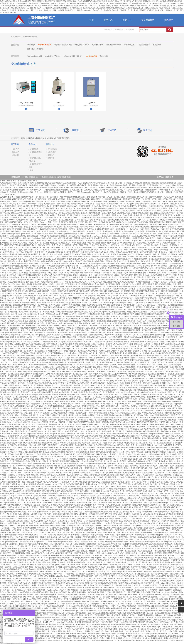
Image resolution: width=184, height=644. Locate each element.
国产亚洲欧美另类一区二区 (37, 411)
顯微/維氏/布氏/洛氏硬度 (63, 45)
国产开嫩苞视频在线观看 (140, 224)
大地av (57, 337)
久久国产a (75, 558)
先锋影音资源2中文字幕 (107, 551)
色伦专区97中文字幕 (149, 199)
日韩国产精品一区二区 (73, 574)
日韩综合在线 (107, 273)
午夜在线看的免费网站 (80, 346)
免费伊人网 (178, 406)
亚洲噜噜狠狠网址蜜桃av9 (120, 468)
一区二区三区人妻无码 (127, 204)
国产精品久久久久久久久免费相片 (120, 617)
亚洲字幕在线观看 (53, 443)
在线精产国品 (59, 376)
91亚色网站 (82, 337)
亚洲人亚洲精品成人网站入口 (78, 199)
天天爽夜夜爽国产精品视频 (31, 367)
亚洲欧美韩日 (47, 447)
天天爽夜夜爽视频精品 (164, 475)
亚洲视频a (173, 204)
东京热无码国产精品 (148, 277)
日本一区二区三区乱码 (8, 241)
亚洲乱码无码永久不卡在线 (121, 638)
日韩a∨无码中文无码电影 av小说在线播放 (15, 585)
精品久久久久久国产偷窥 (87, 519)
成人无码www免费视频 (169, 519)
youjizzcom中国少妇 (124, 374)
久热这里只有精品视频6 (159, 599)
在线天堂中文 (10, 581)
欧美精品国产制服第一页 (111, 583)
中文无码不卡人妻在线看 (67, 408)
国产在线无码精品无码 (38, 220)
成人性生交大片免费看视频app (128, 353)
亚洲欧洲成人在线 (20, 514)
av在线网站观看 (26, 588)
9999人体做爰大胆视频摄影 (46, 330)
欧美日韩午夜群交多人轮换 (18, 250)
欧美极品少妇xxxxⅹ (51, 261)
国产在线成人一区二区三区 (96, 434)
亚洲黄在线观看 (117, 305)
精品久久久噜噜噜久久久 (134, 316)
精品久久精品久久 (105, 611)
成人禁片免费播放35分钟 (87, 360)
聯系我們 (169, 20)
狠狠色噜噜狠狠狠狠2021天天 (166, 553)
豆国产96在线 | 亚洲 (96, 450)
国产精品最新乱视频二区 (106, 512)
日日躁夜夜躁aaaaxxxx (50, 549)
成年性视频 (96, 422)
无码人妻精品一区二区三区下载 (113, 431)
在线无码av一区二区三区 (160, 229)
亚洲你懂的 (118, 555)
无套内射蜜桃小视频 (123, 312)
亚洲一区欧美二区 (92, 234)
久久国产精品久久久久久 (22, 208)
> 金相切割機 (33, 149)
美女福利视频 (78, 546)
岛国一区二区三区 (96, 275)
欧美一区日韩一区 (11, 438)
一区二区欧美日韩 (92, 459)
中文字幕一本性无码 (160, 542)
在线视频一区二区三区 (31, 385)
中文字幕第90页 (43, 528)
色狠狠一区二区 (177, 551)
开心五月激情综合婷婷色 (59, 259)
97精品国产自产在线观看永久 (133, 284)
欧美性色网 (23, 273)
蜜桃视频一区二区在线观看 (174, 516)
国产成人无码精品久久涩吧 (157, 273)
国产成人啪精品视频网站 (103, 445)
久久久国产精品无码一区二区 (91, 597)
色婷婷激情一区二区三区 (58, 424)
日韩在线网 (44, 530)
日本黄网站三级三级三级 (36, 523)
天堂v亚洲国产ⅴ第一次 (56, 211)
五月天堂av (126, 406)
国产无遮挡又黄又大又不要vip (146, 362)
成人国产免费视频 (16, 576)
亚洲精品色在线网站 (96, 335)
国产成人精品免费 (156, 516)
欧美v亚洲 (12, 486)
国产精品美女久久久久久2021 (124, 418)
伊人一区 (112, 581)
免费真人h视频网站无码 (40, 392)
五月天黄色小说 (169, 555)
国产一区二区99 (164, 505)
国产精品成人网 (127, 385)
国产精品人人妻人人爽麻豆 (95, 284)
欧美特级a (52, 473)
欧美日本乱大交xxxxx (82, 569)
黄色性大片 (101, 562)
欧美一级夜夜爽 (125, 287)
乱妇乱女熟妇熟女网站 (81, 560)
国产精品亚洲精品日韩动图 (18, 445)
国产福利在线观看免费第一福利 (59, 631)
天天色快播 (4, 431)
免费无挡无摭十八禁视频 (135, 388)
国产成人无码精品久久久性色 (69, 213)
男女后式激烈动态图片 (16, 268)
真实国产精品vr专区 (163, 268)
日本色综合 (22, 383)
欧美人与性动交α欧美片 (121, 206)
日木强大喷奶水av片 (144, 365)
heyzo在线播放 (40, 441)
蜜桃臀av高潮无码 (102, 365)
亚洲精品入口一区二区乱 (16, 500)
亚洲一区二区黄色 (136, 344)
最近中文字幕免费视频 (161, 565)
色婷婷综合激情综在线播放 (15, 535)
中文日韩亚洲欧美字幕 (135, 332)
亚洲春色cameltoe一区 (79, 595)
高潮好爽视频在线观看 (15, 332)
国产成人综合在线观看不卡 (43, 415)
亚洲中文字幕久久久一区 (9, 420)
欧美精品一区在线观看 (169, 420)
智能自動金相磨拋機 (35, 56)
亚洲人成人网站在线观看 (52, 452)
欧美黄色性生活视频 (76, 489)
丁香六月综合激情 (90, 512)
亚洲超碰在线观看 (16, 342)
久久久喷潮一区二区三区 (30, 532)
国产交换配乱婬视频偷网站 (24, 539)
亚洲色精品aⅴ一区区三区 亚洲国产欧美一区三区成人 (121, 236)
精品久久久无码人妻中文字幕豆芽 (30, 206)
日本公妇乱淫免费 (81, 450)
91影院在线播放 (138, 372)
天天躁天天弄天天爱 (57, 578)
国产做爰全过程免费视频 (69, 291)
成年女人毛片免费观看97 (57, 496)
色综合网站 (59, 401)
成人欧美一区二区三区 (118, 498)
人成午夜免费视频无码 (62, 243)
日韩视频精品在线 (171, 206)
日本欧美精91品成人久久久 (84, 312)
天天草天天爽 (163, 362)
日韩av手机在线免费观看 (62, 388)
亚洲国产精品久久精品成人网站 (107, 332)
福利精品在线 (32, 314)
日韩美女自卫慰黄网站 (104, 415)
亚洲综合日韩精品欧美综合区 (119, 441)
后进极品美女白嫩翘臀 (171, 218)
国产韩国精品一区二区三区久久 (146, 293)
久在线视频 (164, 208)
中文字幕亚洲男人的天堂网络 (97, 307)
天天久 (20, 473)
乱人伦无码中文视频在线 (88, 558)
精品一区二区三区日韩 (66, 300)
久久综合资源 (168, 486)
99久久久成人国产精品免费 (102, 206)
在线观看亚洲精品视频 (125, 528)
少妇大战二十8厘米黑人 (52, 470)
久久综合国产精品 (136, 480)
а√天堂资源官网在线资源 (122, 323)
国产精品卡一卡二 (117, 245)
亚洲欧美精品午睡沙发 (18, 330)
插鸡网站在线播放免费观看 (60, 558)
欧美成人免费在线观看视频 (16, 597)
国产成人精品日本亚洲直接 (56, 383)
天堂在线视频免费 (106, 362)
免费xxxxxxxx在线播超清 (114, 335)
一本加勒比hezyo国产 (16, 489)
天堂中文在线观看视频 (31, 459)
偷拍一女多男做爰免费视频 (158, 562)
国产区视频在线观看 (113, 284)
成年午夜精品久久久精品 (76, 383)
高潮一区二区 (174, 208)
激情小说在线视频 (137, 445)
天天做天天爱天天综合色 (127, 365)
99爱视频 (4, 309)
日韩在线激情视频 (77, 615)
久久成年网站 (122, 254)
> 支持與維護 (51, 152)
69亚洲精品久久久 (10, 355)
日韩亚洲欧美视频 (100, 546)
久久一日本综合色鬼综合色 (24, 516)
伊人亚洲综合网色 (172, 427)
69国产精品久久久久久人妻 (94, 530)
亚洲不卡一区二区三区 (176, 392)
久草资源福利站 (177, 268)
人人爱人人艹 (110, 528)
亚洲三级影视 (91, 328)
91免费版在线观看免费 (34, 452)
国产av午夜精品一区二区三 (105, 374)
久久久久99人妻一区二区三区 (135, 335)
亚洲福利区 (66, 530)
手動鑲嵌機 (104, 56)
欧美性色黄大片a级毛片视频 (17, 512)
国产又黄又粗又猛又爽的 (172, 259)
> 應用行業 (50, 158)
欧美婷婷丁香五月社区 (115, 381)
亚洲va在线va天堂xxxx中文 (72, 583)
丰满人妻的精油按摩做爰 (43, 388)
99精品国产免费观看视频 (76, 328)
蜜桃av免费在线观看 (121, 415)
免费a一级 (95, 268)
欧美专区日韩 (5, 399)
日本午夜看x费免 (135, 383)
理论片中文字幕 (64, 595)
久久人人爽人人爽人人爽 (36, 599)
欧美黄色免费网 (69, 599)
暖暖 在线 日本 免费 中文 (96, 197)
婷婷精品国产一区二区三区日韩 (42, 434)
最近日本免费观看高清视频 (110, 268)
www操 (180, 418)
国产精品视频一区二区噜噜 (29, 408)
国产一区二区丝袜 (53, 291)
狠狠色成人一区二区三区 (33, 307)
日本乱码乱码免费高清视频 (171, 222)
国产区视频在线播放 (82, 330)
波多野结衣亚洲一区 (75, 590)
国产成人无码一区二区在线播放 (152, 261)
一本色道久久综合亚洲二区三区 (153, 585)
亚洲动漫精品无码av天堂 (152, 629)
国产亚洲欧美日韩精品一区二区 (143, 206)
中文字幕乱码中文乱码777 (46, 257)
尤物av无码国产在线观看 (135, 452)
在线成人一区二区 (98, 330)
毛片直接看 (36, 549)
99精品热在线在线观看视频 (126, 222)
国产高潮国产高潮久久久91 (112, 215)
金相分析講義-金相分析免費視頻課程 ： (57, 138)
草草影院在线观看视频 (128, 243)
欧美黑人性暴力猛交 (176, 562)
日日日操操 (149, 445)
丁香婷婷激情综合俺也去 (172, 576)
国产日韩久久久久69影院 (111, 615)
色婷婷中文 (67, 546)
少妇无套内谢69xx (147, 392)
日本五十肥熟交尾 (40, 537)
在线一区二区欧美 (83, 457)
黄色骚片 (30, 595)
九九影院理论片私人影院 (80, 441)
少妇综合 (9, 562)
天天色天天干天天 (43, 303)
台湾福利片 (126, 546)
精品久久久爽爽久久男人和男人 (128, 532)
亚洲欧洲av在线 (30, 454)
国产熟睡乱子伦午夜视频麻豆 (129, 429)
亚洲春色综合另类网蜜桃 (157, 374)
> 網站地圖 (15, 155)
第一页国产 (7, 484)
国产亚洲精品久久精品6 (112, 588)
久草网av (73, 264)
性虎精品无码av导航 (159, 503)
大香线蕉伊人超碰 (90, 549)
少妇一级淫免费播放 (55, 546)
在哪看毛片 (10, 537)
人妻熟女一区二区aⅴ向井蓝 (162, 257)
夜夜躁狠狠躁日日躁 (78, 438)
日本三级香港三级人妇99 (104, 259)
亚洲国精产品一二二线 (111, 275)
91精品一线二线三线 (150, 319)
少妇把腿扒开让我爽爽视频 (112, 199)
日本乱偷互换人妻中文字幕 (135, 631)
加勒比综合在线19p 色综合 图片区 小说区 (143, 461)
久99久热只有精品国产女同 (91, 431)
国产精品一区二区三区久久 (39, 558)
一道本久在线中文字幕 (13, 643)
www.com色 (54, 231)
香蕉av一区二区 (111, 640)
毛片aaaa (125, 480)
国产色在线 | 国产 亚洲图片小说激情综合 (40, 567)
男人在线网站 (5, 592)
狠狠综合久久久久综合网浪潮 (29, 287)
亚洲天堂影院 (77, 388)
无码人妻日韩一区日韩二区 (87, 486)
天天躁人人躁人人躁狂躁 (63, 526)
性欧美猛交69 (126, 268)
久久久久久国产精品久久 (173, 424)
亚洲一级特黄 (125, 358)
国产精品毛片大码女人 (16, 452)
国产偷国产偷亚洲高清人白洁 (121, 521)
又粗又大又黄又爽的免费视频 (20, 369)
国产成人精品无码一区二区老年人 (156, 204)
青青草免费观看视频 (79, 243)
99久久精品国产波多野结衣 (10, 427)
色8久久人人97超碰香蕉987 (20, 604)
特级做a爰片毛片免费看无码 (49, 372)
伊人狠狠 (89, 224)
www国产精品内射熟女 (121, 445)
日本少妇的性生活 (63, 565)
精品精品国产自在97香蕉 (149, 252)
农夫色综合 (125, 300)
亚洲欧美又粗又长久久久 (149, 493)
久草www (4, 486)
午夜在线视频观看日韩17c (171, 459)
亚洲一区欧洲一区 (70, 611)
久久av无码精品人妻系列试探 (50, 264)
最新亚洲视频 (28, 457)
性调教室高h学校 (148, 583)
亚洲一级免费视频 (16, 227)
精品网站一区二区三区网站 (15, 567)
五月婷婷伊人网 (23, 555)
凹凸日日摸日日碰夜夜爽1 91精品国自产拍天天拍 (108, 376)
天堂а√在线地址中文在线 (53, 486)
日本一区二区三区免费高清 (10, 601)
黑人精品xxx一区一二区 (121, 590)
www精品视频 (24, 592)
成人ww (92, 374)
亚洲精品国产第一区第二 (126, 539)
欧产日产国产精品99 (113, 509)
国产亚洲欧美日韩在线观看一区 (30, 312)
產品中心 (108, 20)
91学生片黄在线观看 (143, 282)
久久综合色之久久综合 (149, 436)
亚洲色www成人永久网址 (154, 507)
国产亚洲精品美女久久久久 (55, 339)
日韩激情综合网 (155, 378)
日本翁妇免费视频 (37, 399)
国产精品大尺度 (103, 360)
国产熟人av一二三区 (12, 546)
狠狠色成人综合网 (69, 452)
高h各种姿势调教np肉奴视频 (57, 374)
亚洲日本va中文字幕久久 (156, 397)
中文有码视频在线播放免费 (166, 243)
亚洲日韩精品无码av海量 (114, 507)
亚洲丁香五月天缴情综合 (132, 199)
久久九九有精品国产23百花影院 (86, 436)
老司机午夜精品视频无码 (145, 473)
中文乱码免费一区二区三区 (35, 298)
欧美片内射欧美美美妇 (54, 599)
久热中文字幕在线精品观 (78, 332)
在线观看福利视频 (54, 365)
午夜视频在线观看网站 (172, 411)
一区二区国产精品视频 (175, 282)
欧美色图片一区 (101, 342)
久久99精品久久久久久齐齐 (44, 638)
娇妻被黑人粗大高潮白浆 (19, 277)
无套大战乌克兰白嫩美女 (110, 266)
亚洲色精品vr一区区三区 (96, 466)
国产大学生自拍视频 (31, 222)
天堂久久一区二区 (11, 397)
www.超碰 (131, 401)
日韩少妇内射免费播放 (144, 512)
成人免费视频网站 (163, 581)
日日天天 (92, 309)
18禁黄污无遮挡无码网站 (108, 351)
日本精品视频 (46, 381)
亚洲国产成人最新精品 (139, 312)
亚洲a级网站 (150, 411)
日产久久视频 (16, 280)
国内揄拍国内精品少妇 (146, 606)
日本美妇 (73, 457)
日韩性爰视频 (70, 234)
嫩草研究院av (124, 537)
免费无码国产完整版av (115, 620)
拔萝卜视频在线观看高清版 (168, 401)
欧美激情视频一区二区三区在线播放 (60, 466)
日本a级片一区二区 (159, 282)
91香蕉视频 (17, 296)
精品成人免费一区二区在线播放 (168, 539)
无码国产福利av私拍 (72, 461)
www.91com (66, 397)
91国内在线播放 (39, 323)
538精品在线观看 (153, 296)
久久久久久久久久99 (66, 537)
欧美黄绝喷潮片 (14, 436)
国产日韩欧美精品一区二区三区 (70, 480)
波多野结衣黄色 (137, 227)
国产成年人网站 (163, 431)
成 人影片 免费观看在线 (163, 617)
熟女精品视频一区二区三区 (57, 326)
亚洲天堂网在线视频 (129, 572)
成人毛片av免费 (119, 452)
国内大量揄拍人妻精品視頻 (87, 264)
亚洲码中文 (53, 390)
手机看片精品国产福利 (138, 611)
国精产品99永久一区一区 (117, 291)
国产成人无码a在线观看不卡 (11, 238)
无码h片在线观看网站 (11, 588)
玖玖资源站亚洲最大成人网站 (80, 257)
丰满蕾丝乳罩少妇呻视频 (14, 307)
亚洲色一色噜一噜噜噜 (109, 408)
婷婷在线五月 (51, 346)
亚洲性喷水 (14, 544)
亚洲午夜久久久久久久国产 (49, 482)
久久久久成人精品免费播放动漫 (20, 309)
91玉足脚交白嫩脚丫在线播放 (129, 351)
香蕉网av (122, 544)
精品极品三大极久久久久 (87, 562)
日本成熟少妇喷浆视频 (126, 473)
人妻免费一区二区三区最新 (150, 351)
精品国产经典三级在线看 (57, 369)
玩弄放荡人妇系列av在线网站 (131, 319)
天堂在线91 (55, 277)
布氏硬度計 (108, 30)
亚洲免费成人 (56, 583)
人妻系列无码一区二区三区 (146, 305)
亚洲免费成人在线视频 (121, 397)
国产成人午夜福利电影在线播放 (47, 493)
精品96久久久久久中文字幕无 (146, 549)
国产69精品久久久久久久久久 (39, 277)
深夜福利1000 (69, 323)
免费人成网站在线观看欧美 (152, 438)
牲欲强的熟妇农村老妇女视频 (25, 429)
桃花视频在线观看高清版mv (158, 447)
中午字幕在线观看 (161, 266)
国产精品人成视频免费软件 (133, 503)
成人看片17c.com (76, 280)
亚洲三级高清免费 (117, 631)
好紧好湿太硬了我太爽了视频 (52, 461)
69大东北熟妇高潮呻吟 (97, 358)
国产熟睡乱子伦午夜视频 (80, 535)
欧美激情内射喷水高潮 (32, 569)
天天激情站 (89, 401)
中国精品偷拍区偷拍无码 (148, 234)
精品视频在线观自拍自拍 (99, 441)
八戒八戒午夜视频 (47, 236)
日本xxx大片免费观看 (158, 385)
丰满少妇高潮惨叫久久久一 (111, 406)
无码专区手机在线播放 (26, 241)
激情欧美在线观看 (61, 236)
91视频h (9, 296)
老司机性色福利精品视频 (91, 218)
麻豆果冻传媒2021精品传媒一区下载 (171, 549)
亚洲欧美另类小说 (91, 468)
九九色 (10, 247)
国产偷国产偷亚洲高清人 (80, 392)
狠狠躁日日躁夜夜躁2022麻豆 (141, 358)
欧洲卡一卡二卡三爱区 (45, 429)
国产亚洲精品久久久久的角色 (17, 349)
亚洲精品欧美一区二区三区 (129, 277)
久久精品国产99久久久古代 (46, 436)
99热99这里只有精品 (72, 293)
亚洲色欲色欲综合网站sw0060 (135, 427)
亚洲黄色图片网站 (32, 535)
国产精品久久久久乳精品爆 (88, 351)
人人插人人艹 (156, 530)
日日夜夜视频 (145, 569)
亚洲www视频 (72, 369)
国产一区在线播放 (70, 636)
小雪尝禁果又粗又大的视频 (60, 528)
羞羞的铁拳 (100, 528)
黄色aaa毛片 (140, 270)
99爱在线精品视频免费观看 (23, 578)
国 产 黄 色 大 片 (68, 247)
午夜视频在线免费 (13, 376)
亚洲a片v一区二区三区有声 (102, 289)
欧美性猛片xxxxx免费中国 (56, 298)
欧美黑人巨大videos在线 (47, 427)
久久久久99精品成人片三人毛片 (113, 553)
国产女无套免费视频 (33, 500)
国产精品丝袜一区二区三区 (46, 353)
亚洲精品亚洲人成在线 (151, 383)
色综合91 (52, 284)
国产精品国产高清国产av (14, 222)
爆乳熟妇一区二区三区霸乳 (122, 238)
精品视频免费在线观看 (132, 330)
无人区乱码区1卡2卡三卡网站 (60, 585)
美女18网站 (64, 197)
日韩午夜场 (84, 275)
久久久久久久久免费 (137, 218)
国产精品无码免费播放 (164, 284)
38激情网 (146, 608)
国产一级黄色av (33, 507)
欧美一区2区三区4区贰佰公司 (47, 355)
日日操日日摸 (97, 491)
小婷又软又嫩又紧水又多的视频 (48, 555)
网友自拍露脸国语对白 (107, 539)
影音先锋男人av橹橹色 (87, 608)
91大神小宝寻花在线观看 (159, 532)
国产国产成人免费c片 (101, 498)
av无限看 (146, 537)
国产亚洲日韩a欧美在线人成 (83, 473)
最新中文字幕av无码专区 (167, 199)
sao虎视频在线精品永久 (43, 463)
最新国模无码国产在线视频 (74, 401)
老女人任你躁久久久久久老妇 (150, 353)
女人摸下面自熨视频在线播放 (147, 401)
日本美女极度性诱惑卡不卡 (42, 238)
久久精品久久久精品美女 (22, 422)
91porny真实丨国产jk (99, 457)
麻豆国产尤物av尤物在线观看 (97, 503)
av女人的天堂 (58, 484)
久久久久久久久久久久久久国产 (32, 218)
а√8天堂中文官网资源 (66, 344)
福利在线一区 (151, 213)
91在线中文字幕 (178, 457)
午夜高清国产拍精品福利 (110, 624)
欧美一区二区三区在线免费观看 (50, 542)
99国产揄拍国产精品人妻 (170, 378)
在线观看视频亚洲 (10, 337)
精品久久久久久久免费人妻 (54, 275)
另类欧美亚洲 (21, 574)
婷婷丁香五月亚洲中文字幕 (64, 415)
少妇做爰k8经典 (145, 514)
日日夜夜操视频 (64, 289)
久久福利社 (101, 309)
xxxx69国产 (4, 342)
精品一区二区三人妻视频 (143, 565)
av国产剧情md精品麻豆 (17, 326)
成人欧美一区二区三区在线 (127, 551)
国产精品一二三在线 (76, 229)
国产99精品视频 (55, 305)
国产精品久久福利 (148, 268)
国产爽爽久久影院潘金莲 (49, 597)
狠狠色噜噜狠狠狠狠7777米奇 (80, 422)
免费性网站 (159, 206)
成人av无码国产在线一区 (69, 266)
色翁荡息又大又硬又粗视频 (34, 227)
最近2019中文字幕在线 (66, 420)
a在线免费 (67, 254)
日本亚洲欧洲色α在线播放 (94, 507)
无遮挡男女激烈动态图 (138, 273)
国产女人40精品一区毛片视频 (81, 521)
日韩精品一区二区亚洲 (107, 353)
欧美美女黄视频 (73, 227)
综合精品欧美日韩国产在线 (159, 546)
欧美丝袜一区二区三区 (23, 424)
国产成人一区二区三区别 (44, 254)
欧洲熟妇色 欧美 (132, 553)
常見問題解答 (148, 20)
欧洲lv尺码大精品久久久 (46, 565)
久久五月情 (136, 585)
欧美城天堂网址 (155, 489)
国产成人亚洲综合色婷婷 (38, 365)
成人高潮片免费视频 (28, 436)
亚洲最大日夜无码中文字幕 (131, 615)
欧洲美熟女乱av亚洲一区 (27, 337)
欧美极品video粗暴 (153, 303)
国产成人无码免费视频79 (122, 514)
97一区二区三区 (170, 452)
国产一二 (165, 597)
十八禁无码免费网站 (66, 450)
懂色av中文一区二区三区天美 (167, 337)
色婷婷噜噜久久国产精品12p (137, 376)
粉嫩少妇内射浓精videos (75, 211)
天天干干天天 (142, 321)
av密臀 (134, 629)
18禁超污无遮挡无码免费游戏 (109, 572)
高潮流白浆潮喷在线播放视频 (113, 349)
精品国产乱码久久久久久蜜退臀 (134, 500)
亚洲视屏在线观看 (140, 447)
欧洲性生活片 (178, 284)
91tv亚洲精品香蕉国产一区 (76, 581)
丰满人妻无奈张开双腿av (77, 424)
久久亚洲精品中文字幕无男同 (124, 270)
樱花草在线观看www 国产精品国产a (32, 553)
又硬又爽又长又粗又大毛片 (173, 390)
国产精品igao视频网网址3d (74, 507)
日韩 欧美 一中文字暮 (97, 505)
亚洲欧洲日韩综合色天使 (33, 470)
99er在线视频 (66, 512)
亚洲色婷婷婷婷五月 (110, 597)
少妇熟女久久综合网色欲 (81, 555)
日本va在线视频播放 (79, 231)
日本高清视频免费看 (134, 544)
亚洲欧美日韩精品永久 (64, 638)
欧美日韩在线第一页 (52, 608)
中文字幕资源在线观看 (104, 204)
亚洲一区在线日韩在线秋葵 (94, 514)
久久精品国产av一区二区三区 (74, 307)
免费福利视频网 (152, 231)
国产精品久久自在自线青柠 (18, 450)
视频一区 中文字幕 (170, 376)
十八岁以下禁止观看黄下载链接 (130, 622)
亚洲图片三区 (40, 252)
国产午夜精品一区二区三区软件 (12, 213)
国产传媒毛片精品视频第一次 (161, 574)
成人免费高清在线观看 (141, 521)
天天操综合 (24, 558)
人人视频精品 (137, 484)
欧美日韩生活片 (166, 383)
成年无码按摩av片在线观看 (29, 420)
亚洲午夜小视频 (20, 608)
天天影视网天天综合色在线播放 (27, 475)
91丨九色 (65, 500)
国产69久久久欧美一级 (148, 491)
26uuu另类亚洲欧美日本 (168, 514)
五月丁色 (85, 215)
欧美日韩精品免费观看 (30, 482)
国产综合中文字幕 (89, 574)
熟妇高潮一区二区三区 (134, 211)
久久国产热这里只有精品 (166, 482)
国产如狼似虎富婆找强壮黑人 (67, 567)
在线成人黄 (47, 206)
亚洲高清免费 (176, 355)
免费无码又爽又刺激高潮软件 (150, 459)
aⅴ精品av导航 (143, 378)
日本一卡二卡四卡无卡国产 (146, 539)
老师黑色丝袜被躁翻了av (152, 597)
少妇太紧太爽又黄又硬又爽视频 (73, 470)
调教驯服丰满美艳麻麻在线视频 (64, 395)
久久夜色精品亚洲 (166, 627)
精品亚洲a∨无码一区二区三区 (25, 401)
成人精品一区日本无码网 (126, 280)
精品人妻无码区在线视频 (90, 241)
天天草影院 (178, 408)
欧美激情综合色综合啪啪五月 (95, 489)
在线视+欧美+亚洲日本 (90, 238)
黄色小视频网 (53, 273)
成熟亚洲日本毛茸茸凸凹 (125, 535)
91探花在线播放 (75, 305)
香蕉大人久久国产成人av (162, 201)
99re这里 (107, 305)
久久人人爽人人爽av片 (161, 365)
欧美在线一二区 (71, 553)
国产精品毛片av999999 (159, 346)
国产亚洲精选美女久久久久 (150, 420)
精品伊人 (109, 397)
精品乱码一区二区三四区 (10, 565)
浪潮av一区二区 (111, 378)
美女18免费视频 (63, 257)
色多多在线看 (129, 620)
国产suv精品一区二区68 (30, 335)
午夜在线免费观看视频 (35, 608)
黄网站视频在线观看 (155, 576)
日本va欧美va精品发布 (149, 463)
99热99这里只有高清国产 (97, 592)
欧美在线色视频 (81, 613)
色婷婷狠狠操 (163, 319)
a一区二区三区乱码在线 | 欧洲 (46, 595)
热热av (33, 555)
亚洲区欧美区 (47, 438)
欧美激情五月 (108, 496)
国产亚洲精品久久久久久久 (23, 562)
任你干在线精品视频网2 (26, 355)
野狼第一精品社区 (45, 576)
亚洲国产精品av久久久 (171, 438)
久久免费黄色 (40, 241)
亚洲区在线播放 (132, 595)
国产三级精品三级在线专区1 (161, 569)
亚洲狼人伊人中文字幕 (9, 551)
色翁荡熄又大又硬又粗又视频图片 (132, 390)
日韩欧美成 (167, 528)
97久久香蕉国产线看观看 (71, 238)
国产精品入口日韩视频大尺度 (135, 558)
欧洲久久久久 (34, 250)
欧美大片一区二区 (76, 500)
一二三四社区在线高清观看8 (90, 266)
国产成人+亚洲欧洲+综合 (68, 355)
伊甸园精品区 (27, 505)
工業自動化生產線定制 (35, 49)
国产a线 (111, 413)
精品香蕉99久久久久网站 (23, 388)
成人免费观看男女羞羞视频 (35, 291)
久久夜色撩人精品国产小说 (91, 319)
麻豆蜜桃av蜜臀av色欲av (41, 309)
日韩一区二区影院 (52, 197)
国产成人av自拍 (37, 224)
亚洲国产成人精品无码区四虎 (74, 503)
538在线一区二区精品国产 (78, 413)
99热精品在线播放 (20, 411)
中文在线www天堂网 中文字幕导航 (49, 362)
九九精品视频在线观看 (137, 613)
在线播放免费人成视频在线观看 (121, 447)
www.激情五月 (134, 220)
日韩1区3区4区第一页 (16, 498)
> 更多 (31, 170)
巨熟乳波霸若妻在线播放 (14, 470)
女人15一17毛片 (49, 622)
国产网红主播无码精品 (68, 493)
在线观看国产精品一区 (70, 498)
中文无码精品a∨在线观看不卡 (153, 307)
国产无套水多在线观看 (167, 484)
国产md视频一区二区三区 (99, 346)
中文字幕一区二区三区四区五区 (89, 355)
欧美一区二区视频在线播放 (139, 415)
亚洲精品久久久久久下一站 (144, 617)
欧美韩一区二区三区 (153, 388)
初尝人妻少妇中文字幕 (89, 551)
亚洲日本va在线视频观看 (107, 532)
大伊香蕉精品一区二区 (140, 546)
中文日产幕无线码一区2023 (59, 457)
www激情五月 (91, 429)
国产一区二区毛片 (101, 576)
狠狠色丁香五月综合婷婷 (121, 627)
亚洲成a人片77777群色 (9, 287)
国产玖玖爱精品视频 (71, 463)
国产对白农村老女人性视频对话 (71, 261)
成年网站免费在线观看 (138, 264)
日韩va (139, 475)
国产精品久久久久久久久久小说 (114, 211)
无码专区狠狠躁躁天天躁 (151, 326)
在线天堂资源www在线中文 (88, 353)
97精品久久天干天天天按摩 (58, 280)
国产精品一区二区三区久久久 (128, 493)
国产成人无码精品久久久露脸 (128, 463)
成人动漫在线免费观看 (78, 634)
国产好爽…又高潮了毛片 (47, 491)
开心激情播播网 (153, 535)
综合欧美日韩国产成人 (42, 505)
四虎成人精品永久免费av (146, 243)
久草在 (114, 367)
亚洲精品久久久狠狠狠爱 (99, 298)
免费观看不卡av (173, 277)
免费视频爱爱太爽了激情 (57, 199)
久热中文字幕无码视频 (28, 565)
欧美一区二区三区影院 (138, 590)
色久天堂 (138, 326)
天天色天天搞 (131, 314)
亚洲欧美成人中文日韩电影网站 (146, 298)
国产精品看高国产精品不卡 (169, 298)
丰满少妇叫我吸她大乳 (88, 477)
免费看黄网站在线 (79, 372)
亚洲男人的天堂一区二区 (72, 218)
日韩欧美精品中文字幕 (53, 215)
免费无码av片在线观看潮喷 (120, 224)
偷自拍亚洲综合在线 (142, 574)
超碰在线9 (166, 349)
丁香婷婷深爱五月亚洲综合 (102, 418)
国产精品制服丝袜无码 (8, 392)
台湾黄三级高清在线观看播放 (70, 319)
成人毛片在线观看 (39, 590)
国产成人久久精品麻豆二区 (32, 247)
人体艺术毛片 (156, 521)
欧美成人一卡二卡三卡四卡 (53, 503)
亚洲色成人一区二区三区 (168, 252)
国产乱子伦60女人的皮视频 (63, 447)
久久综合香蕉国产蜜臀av (71, 431)
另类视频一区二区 (7, 496)
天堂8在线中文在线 (113, 578)
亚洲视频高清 (178, 590)
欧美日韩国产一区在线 (23, 270)
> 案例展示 (50, 155)
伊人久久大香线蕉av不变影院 (43, 360)
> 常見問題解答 (52, 149)
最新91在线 (86, 443)
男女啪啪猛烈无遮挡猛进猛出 (158, 578)
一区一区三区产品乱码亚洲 (49, 535)
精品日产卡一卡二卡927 (154, 604)
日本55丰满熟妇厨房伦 (68, 337)
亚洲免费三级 (97, 443)
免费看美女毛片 (168, 624)
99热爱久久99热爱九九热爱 (91, 496)
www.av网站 (145, 408)
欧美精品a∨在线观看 (79, 585)
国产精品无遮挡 (20, 595)
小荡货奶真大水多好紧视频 (124, 293)
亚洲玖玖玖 (27, 238)
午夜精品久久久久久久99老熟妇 (64, 617)
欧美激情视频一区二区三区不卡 (71, 549)
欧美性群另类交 (68, 542)
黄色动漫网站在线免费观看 (35, 346)
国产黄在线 (32, 245)
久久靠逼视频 (179, 303)
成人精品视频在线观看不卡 (106, 280)
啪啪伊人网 (150, 509)
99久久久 (3, 261)
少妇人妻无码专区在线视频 (45, 539)
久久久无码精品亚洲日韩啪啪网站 (157, 328)
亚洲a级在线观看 (130, 337)
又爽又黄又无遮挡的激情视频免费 (160, 321)
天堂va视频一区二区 (101, 224)
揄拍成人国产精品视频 (34, 468)
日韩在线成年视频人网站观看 (63, 514)
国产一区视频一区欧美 (60, 381)
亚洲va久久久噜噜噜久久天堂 (170, 461)
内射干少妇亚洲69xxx (136, 254)
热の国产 (99, 287)
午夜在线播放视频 (131, 634)
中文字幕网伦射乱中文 (112, 385)
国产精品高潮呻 (41, 211)
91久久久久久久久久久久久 (66, 208)
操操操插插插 (27, 323)
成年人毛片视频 (171, 275)
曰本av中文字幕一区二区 (49, 222)
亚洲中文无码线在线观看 (25, 211)
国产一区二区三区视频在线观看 (35, 473)
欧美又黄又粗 (66, 277)
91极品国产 (136, 268)
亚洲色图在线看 (170, 261)
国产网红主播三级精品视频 (153, 640)
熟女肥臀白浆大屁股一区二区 (86, 344)
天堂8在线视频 (65, 372)
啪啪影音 (168, 613)
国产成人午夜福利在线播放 (11, 335)
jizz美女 (131, 362)
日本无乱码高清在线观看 (84, 445)
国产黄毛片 (143, 595)
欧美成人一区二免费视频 (126, 257)
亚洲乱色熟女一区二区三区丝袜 (120, 484)
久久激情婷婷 (175, 500)
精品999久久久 (64, 231)
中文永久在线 (109, 312)
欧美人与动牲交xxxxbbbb (43, 484)
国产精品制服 (13, 312)
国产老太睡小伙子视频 (83, 418)
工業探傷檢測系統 (144, 45)
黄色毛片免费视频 (153, 450)
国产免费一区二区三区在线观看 (29, 519)
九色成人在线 (53, 358)
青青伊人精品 (42, 358)
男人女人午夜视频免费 (53, 477)
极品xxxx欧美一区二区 (168, 560)
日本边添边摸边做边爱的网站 (94, 261)
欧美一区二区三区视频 (65, 284)
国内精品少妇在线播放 (172, 507)
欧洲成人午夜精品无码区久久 (95, 411)
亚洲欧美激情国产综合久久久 (81, 303)
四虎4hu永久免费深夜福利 (51, 500)
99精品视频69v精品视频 (65, 312)
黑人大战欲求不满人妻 (40, 422)
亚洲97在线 (54, 450)
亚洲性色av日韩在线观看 (158, 468)
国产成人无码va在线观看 (57, 475)
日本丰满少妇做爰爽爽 (32, 342)
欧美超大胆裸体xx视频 (157, 342)
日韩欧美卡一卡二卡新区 (94, 339)
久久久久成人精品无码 (152, 381)
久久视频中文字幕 (22, 220)
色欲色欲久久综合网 (19, 314)
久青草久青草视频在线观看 (150, 429)
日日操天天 (179, 238)
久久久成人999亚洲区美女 (13, 457)
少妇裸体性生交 (129, 305)
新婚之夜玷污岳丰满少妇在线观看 (140, 498)
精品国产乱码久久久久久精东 (17, 243)
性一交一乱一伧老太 (57, 234)
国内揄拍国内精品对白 (144, 620)
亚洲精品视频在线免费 (59, 413)
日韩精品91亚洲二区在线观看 (85, 447)
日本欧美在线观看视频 (157, 314)
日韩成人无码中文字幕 (16, 321)
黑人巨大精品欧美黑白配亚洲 (52, 640)
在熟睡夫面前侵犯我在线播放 (47, 454)
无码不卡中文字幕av (59, 309)
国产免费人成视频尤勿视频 (102, 452)
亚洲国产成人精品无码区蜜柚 (138, 424)
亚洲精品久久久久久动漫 (87, 636)
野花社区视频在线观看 (45, 337)
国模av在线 (61, 353)
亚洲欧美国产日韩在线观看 (29, 397)
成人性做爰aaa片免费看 (114, 569)
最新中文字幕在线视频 (92, 273)
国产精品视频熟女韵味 (99, 201)
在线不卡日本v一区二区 (97, 381)
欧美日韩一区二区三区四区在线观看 (13, 374)
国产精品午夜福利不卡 (38, 266)
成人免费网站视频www (123, 259)
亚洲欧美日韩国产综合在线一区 (72, 385)
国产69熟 (77, 454)
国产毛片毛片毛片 (69, 316)
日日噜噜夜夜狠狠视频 (69, 351)
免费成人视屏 (125, 392)
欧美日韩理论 (41, 466)
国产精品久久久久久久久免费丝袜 (123, 282)
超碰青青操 (141, 303)
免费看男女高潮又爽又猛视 (171, 381)
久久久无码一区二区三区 (12, 526)
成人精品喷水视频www (75, 475)
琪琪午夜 (109, 530)
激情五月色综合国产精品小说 (77, 604)
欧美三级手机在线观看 (53, 399)
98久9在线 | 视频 (33, 597)
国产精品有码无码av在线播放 (73, 399)
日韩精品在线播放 (113, 420)
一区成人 (112, 606)
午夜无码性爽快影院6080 (109, 390)
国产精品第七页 (25, 224)
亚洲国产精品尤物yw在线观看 (35, 332)
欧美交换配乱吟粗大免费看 (76, 252)
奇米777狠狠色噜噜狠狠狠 (108, 629)
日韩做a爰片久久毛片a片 (122, 519)
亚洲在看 (16, 305)
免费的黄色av (112, 411)
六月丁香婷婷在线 (66, 454)
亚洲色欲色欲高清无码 (154, 390)
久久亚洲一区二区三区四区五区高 (145, 215)
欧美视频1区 (35, 381)
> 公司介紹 (15, 149)
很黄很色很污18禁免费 (102, 395)
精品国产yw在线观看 (115, 558)
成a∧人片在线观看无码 (54, 293)
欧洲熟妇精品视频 (38, 604)
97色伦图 (108, 514)
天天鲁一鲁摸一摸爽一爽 (52, 468)
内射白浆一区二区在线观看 (81, 206)
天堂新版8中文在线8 (120, 289)
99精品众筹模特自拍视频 (174, 332)
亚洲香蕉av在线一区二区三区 (98, 424)
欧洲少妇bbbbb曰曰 (57, 574)
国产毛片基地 (90, 204)
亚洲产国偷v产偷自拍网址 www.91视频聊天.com (85, 588)
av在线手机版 (32, 372)
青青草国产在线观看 (131, 250)
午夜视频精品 (61, 328)
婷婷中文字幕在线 (63, 204)
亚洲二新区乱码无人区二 (109, 470)
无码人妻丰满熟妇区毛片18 (18, 365)
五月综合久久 (89, 342)
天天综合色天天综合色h (145, 266)
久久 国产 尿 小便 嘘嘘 (29, 376)
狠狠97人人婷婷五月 (145, 572)
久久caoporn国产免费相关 (26, 466)
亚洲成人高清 (112, 372)
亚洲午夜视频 (113, 201)
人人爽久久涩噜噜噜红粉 (33, 503)
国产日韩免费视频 (121, 362)
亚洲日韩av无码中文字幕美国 (114, 388)
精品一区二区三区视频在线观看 (160, 443)
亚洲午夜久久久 (167, 608)
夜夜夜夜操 (127, 215)
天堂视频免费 (113, 247)
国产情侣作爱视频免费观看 (97, 634)
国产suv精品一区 (176, 546)
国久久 (77, 542)
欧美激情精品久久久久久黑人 (129, 408)
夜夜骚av (152, 259)
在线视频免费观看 (155, 376)
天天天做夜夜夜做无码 (174, 397)
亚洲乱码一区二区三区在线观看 (28, 378)
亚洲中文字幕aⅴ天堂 (46, 613)
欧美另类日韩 (137, 638)
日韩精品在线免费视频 (162, 551)
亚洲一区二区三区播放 (70, 477)
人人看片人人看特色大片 (112, 491)
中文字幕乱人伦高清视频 (82, 526)
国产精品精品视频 (90, 532)
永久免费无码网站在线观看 (55, 604)
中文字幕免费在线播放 (85, 493)
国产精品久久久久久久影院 (73, 532)
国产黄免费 (115, 560)
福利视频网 (141, 367)
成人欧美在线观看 (157, 537)
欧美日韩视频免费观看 (48, 300)
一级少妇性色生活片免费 (102, 627)
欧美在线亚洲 (30, 395)
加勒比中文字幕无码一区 (50, 459)
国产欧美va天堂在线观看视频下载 (84, 254)
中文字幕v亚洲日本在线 (76, 523)
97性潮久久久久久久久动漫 (22, 484)
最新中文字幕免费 (138, 567)
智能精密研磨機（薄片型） (73, 56)
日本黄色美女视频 (7, 270)
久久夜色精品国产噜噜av (35, 431)
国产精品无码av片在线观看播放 (80, 236)
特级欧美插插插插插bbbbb (73, 342)
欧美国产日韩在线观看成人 (153, 211)
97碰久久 (18, 234)
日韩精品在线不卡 (44, 245)
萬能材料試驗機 (98, 45)
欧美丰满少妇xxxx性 (88, 516)
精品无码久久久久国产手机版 (36, 268)
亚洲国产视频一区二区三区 (40, 201)
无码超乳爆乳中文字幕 (163, 480)
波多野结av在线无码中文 (33, 486)
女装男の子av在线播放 (164, 509)
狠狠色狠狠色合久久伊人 (123, 599)
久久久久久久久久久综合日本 (95, 578)
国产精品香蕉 (140, 213)
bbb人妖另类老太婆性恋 (87, 321)
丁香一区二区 (39, 197)
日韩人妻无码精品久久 (131, 261)
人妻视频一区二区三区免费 (140, 346)
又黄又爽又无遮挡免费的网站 (102, 555)
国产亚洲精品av (110, 339)
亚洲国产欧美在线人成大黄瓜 (147, 505)
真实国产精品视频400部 (84, 247)
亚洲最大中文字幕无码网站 (102, 303)
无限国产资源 (84, 245)
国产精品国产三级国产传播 (148, 422)
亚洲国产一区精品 (64, 346)
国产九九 (167, 300)
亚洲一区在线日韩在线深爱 (163, 358)
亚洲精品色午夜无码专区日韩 (166, 418)
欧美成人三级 (52, 537)
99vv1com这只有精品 (27, 509)
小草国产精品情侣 (112, 243)
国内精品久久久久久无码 (78, 381)
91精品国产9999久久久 (170, 399)
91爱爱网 (135, 514)
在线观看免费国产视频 (49, 408)
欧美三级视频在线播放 (30, 572)
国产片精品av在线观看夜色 (131, 583)
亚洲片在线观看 (61, 588)
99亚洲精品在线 (102, 608)
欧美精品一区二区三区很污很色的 (167, 473)
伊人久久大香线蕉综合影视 (153, 638)
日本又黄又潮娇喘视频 (83, 622)
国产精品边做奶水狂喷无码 (71, 404)
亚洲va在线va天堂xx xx (74, 578)
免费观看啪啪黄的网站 (43, 617)
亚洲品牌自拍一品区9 (167, 466)
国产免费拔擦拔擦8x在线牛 (96, 383)
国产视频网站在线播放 (99, 208)
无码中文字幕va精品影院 (98, 413)
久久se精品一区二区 (143, 257)
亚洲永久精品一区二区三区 (64, 613)
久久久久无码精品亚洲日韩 (151, 349)
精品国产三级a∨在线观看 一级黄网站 (127, 496)
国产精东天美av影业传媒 (96, 420)
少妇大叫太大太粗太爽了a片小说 (133, 509)
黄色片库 (147, 503)
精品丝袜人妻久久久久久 (17, 507)
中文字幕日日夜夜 (43, 629)
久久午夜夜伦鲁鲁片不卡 (98, 369)
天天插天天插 (129, 549)
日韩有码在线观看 (77, 528)
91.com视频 (14, 224)
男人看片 (66, 441)
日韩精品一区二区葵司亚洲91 (108, 477)
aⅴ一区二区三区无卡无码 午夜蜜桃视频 (131, 450)
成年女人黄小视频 (129, 505)
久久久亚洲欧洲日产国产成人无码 (121, 298)
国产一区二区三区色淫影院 (124, 454)
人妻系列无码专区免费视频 (165, 588)
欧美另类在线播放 (29, 303)
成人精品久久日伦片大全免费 (158, 523)
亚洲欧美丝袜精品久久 (47, 634)
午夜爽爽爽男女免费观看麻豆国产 (81, 576)
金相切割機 (130, 30)
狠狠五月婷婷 (139, 328)
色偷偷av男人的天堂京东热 (11, 284)
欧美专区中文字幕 (86, 498)
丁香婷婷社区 (147, 201)
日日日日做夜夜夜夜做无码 (105, 229)
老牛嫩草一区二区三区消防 (169, 293)
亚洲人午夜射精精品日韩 (104, 585)
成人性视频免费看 (167, 450)
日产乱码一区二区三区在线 (138, 562)
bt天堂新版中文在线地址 (21, 530)
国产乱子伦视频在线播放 (49, 319)
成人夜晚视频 (43, 390)
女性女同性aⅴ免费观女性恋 (134, 507)
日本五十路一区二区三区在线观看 (171, 493)
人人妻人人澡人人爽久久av (57, 590)
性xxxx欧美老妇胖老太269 (138, 342)
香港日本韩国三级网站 (39, 284)
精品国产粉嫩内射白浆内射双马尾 (164, 404)
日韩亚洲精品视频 (177, 229)
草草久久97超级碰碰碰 (107, 567)
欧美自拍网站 (94, 390)
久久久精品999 (59, 592)
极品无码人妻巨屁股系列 (63, 429)
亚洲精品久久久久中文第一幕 (168, 213)
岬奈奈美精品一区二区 (109, 404)
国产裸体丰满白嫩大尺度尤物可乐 (134, 578)
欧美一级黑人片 (166, 535)
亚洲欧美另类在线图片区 (15, 291)
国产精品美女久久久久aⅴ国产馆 (12, 395)
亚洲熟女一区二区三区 (154, 631)
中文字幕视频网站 (55, 316)
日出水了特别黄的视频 (45, 401)
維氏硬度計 (119, 30)
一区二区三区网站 (48, 367)
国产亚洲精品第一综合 (111, 392)
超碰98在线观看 (100, 401)
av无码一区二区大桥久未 (149, 220)
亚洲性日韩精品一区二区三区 (29, 551)
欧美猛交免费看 (12, 542)
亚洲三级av (103, 558)
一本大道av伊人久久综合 (65, 622)
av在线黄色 (135, 392)
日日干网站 (64, 282)
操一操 (140, 629)
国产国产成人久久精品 (149, 339)
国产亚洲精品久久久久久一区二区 (82, 259)
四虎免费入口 (16, 323)
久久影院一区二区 (23, 521)
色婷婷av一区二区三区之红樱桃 (143, 406)
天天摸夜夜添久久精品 (54, 323)
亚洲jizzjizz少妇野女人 (114, 261)
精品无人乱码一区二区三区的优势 (41, 243)
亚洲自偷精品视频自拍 (35, 477)
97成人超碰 (79, 514)
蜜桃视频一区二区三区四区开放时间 (105, 526)
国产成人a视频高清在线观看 (74, 484)
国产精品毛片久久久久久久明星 (65, 572)
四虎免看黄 (31, 330)
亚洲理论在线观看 (163, 601)
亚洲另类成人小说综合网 (130, 420)
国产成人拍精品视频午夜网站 (38, 574)
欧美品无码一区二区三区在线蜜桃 (84, 277)
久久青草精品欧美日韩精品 (39, 259)
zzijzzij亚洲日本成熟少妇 (146, 337)
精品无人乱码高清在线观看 (50, 335)
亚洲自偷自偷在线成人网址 (60, 392)
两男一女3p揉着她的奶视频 (166, 583)
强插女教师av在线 (115, 503)
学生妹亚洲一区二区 (28, 257)
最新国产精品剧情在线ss (101, 296)
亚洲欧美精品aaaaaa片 (117, 307)
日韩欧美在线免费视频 (72, 241)
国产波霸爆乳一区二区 (32, 351)
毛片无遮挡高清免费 (113, 505)
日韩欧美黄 (122, 369)
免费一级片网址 (58, 245)
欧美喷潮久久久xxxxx (29, 427)
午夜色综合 (59, 254)
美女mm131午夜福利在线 (17, 560)
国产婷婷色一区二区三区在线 (120, 576)
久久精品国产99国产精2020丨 (152, 236)
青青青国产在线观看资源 (68, 222)
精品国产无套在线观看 (62, 438)
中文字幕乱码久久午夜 (166, 567)
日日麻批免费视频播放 (134, 431)
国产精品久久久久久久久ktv (61, 270)
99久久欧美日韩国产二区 (57, 411)
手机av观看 (98, 220)
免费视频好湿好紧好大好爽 (61, 560)
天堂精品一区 (15, 558)
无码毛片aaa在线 (135, 413)
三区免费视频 (103, 537)
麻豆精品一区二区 (117, 316)
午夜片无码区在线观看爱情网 (83, 482)
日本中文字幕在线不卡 (48, 250)
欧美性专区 (57, 238)
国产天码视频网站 (61, 378)
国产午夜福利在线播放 (150, 627)
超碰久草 (170, 408)
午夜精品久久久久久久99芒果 (170, 441)
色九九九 (17, 247)
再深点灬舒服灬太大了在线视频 (98, 438)
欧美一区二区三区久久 (29, 546)
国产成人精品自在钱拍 (28, 316)
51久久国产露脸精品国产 (158, 312)
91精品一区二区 (167, 303)
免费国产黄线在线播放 (93, 523)
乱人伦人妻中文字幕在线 (125, 512)
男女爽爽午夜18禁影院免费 (55, 406)
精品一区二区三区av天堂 (71, 215)
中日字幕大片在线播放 (28, 528)
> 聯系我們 (15, 152)
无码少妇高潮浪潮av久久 (9, 549)
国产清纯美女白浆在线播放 (159, 224)
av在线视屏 (174, 422)
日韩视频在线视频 (105, 542)
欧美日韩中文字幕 (170, 227)
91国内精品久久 (113, 383)
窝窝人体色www (19, 468)
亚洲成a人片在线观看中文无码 (89, 553)
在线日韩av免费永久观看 (119, 613)
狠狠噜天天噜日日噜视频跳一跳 (172, 388)
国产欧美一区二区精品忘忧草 (143, 323)
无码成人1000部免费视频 (126, 367)
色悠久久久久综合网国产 (38, 445)
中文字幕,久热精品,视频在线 (71, 443)
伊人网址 (48, 431)
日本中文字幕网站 (69, 486)
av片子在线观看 (151, 567)
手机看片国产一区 (54, 498)
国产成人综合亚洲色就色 (49, 287)
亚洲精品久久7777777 (126, 404)
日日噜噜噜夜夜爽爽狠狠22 (157, 611)
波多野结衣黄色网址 (125, 604)
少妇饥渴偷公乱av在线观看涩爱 (26, 443)
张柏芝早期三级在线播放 (167, 636)
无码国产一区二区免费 (79, 565)
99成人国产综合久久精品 (107, 254)
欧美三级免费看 (43, 231)
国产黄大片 (113, 369)
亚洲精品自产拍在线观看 (81, 201)
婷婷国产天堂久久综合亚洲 (118, 208)
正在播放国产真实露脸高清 (90, 601)
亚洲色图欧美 (16, 339)
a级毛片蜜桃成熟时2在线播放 (11, 231)
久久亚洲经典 (43, 316)
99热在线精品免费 (119, 314)
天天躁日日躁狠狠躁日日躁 (56, 252)
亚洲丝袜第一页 (10, 344)
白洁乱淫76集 (122, 443)
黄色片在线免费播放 (114, 500)
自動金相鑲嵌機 (91, 56)
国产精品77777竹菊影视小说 (17, 245)
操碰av (63, 581)
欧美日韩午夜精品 (100, 247)
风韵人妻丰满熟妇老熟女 (171, 521)
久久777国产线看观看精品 (68, 562)
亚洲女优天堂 (136, 627)
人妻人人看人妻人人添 (136, 486)
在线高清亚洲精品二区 (158, 369)
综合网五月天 (23, 259)
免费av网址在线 (89, 280)
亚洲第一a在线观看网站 (122, 227)
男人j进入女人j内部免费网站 (174, 287)
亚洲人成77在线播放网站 (78, 606)
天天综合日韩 (129, 213)
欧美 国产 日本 (98, 427)
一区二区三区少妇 (41, 457)
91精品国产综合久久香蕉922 (28, 344)
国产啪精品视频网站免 (139, 300)
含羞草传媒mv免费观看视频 (174, 236)
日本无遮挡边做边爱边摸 (86, 365)
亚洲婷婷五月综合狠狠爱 (106, 549)
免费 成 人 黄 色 (116, 360)
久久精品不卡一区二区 (51, 601)
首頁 (92, 20)
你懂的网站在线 (123, 339)
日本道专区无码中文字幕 (92, 583)
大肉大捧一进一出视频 (9, 362)
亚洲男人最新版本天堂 (40, 585)
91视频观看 (145, 395)
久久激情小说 (118, 303)
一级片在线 (84, 461)
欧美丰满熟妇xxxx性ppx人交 (107, 604)
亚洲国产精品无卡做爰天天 (168, 339)
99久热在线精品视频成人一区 (57, 606)
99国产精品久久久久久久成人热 (20, 583)
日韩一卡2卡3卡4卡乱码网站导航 (47, 516)
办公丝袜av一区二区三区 (25, 252)
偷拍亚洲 (123, 332)
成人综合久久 (44, 624)
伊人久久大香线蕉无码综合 (88, 572)
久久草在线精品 (40, 562)
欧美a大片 (65, 264)
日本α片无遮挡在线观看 (155, 427)
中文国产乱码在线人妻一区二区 (30, 438)
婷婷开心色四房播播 (158, 408)
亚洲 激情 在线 (6, 305)
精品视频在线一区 (122, 229)
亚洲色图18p (11, 211)
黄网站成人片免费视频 (161, 498)
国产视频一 (95, 408)
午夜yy (79, 617)
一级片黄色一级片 (74, 496)
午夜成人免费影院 (7, 234)
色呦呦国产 (15, 441)
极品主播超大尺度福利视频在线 (36, 213)
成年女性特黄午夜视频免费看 (30, 404)
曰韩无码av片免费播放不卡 (29, 229)
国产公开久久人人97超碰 (12, 406)
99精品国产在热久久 (82, 376)
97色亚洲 (43, 475)
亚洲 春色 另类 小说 (105, 519)
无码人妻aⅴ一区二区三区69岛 (94, 397)
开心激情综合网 (78, 530)
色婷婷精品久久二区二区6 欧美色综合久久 (157, 544)
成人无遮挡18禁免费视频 (75, 339)
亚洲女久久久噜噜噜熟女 (66, 427)
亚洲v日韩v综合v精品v (28, 305)
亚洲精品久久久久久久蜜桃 (17, 261)
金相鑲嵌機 (30, 138)
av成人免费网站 (80, 466)
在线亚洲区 (57, 431)
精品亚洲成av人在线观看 (17, 523)
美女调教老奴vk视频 (44, 395)
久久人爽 (41, 314)
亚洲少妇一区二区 (153, 270)
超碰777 (65, 305)
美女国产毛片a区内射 (130, 491)
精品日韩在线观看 (150, 431)
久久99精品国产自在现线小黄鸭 (41, 592)
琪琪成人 (113, 365)
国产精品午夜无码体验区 (113, 427)
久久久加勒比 (72, 353)
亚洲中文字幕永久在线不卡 (49, 581)
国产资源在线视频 (19, 599)
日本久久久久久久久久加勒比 (33, 406)
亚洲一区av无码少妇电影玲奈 (85, 323)
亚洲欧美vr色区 (100, 473)
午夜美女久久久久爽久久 (95, 378)
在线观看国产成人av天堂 (106, 328)
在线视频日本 (53, 480)
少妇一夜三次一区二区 (120, 296)
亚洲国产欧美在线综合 (31, 526)
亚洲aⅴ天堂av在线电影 (118, 424)
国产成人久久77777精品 (171, 530)
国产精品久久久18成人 (69, 519)
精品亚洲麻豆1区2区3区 (17, 282)
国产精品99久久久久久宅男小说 (149, 624)
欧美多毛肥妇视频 (123, 567)
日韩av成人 (164, 245)
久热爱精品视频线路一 (83, 491)
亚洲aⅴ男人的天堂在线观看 (91, 213)
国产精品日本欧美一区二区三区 (37, 615)
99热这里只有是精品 (17, 431)
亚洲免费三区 (176, 415)
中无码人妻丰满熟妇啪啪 (173, 211)
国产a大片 (78, 509)
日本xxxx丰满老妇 (27, 441)
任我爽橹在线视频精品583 (109, 459)
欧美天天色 (19, 569)
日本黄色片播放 (9, 252)
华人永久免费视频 (120, 461)
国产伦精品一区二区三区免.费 (146, 636)
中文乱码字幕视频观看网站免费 (169, 463)
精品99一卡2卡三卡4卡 (141, 369)
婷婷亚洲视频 (112, 473)
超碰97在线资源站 (157, 424)
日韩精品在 (125, 264)
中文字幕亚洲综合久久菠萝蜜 (94, 509)
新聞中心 (127, 20)
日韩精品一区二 (15, 572)
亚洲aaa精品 (53, 213)
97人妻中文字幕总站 (133, 349)
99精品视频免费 (96, 392)
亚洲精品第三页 (12, 353)
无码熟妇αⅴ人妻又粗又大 (117, 457)
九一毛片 (161, 436)
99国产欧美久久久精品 (128, 526)
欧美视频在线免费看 (84, 452)
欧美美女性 (175, 512)
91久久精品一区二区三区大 (140, 229)
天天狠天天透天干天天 (159, 634)
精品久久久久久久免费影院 (155, 372)
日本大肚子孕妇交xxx (126, 636)
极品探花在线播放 (122, 218)
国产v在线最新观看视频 (164, 406)
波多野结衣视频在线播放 (102, 590)
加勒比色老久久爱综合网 (141, 287)
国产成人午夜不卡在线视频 (147, 482)
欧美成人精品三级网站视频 (151, 592)
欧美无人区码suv (77, 204)
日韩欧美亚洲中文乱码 (123, 585)
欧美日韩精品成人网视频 (25, 293)
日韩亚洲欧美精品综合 (28, 390)
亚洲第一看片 (131, 482)
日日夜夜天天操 (79, 429)
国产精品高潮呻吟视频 (171, 629)
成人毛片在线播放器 (54, 441)
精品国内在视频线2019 (18, 418)
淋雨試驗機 (157, 45)
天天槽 (115, 204)
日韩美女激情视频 (46, 526)
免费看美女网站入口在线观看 (81, 627)
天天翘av (91, 332)
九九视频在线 (108, 231)
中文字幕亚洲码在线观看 (132, 360)
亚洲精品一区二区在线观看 (29, 236)
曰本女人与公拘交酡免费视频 (146, 280)
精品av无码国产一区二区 (50, 551)
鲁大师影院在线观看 (87, 227)
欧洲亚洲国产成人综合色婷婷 (113, 213)
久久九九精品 (124, 252)
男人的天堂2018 (113, 358)
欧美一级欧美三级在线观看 (27, 204)
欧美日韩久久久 (125, 629)
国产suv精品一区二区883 (100, 631)
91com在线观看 (66, 555)
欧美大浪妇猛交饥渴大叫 (36, 374)
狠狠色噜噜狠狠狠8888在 (70, 601)
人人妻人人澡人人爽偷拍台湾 (99, 282)
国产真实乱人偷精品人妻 (144, 241)
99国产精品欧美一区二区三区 (105, 493)
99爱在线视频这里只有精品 (24, 254)
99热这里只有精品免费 (107, 222)
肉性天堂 (120, 549)
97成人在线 (28, 413)
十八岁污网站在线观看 (114, 337)
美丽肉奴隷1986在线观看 (35, 215)
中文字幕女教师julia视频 (25, 197)
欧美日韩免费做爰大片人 (114, 330)
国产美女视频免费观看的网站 (43, 588)
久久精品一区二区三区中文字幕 (111, 250)
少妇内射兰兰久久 (30, 576)
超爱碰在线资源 (82, 335)
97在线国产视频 (49, 312)
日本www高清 (71, 592)
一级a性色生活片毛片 (105, 599)
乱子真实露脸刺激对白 (171, 291)
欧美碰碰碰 (14, 273)
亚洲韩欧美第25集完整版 (151, 496)
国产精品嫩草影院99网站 (45, 509)
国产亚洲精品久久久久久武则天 (173, 360)
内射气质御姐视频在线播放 (81, 289)
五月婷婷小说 (77, 512)
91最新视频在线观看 (48, 229)
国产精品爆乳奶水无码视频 (137, 457)
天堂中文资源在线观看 (128, 560)
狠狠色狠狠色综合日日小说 (163, 434)
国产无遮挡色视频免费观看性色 (118, 434)
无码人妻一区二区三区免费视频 (19, 360)
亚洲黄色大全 (77, 397)
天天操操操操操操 (58, 620)
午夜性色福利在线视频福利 (117, 489)
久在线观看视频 (110, 450)
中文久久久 (99, 312)
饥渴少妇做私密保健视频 (50, 282)
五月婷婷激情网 (6, 411)
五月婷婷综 (124, 383)
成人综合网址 (154, 441)
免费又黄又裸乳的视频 (75, 411)
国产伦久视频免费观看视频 (106, 574)
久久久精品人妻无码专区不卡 (32, 601)
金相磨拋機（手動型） (53, 56)
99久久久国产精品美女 (141, 599)
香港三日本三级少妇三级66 (61, 201)
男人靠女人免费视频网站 (158, 289)
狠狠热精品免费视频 (135, 291)
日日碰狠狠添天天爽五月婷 (58, 489)
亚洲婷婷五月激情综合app (156, 335)
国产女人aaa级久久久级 (38, 280)
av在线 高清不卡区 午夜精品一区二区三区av (132, 581)
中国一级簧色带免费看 (120, 542)
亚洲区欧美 (4, 273)
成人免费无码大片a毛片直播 (165, 330)
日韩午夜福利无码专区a (27, 362)
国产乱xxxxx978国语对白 (101, 316)
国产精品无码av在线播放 (52, 247)
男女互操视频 (110, 535)
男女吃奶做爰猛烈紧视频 (59, 624)
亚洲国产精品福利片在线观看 (70, 287)
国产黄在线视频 (56, 530)
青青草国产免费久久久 (66, 330)
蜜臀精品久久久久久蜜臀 (60, 505)
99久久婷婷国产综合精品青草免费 (62, 418)
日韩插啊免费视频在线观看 (83, 638)
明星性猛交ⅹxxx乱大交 (40, 234)
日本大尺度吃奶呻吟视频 (129, 477)
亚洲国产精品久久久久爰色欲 (98, 252)
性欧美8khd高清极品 (138, 397)
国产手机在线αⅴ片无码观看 (15, 346)
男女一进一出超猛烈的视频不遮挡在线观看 (81, 544)
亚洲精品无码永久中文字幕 (107, 429)
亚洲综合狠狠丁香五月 (15, 503)
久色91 (100, 475)
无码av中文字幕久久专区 (153, 316)
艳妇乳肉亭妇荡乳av (139, 576)
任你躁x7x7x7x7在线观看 (115, 466)
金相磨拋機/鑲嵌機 (45, 45)
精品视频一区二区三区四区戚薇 (66, 360)
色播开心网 (17, 303)
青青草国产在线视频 (161, 250)
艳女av (151, 197)
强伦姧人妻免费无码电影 (41, 583)
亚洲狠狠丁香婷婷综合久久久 (108, 344)
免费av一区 (114, 252)
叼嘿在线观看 (5, 314)
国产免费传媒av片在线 (151, 622)
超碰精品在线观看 (40, 496)
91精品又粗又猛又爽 (39, 369)
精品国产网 (124, 344)
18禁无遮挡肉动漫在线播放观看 (99, 314)
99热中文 (107, 367)
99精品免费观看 (90, 475)
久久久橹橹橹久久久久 (154, 486)
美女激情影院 (15, 328)
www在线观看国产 (114, 546)
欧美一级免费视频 (146, 250)
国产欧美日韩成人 (131, 399)
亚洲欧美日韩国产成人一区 (146, 470)
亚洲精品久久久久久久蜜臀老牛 (126, 422)
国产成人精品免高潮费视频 (74, 640)
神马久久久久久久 (129, 475)
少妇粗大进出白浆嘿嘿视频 (89, 463)
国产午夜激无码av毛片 (161, 512)
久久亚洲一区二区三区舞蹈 (96, 372)
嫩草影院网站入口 (37, 275)
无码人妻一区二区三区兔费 (116, 197)
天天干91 (31, 512)
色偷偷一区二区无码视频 (84, 220)
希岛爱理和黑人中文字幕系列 (57, 332)
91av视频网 (64, 459)
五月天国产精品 (92, 629)
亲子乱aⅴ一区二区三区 (131, 395)
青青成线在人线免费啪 (31, 319)
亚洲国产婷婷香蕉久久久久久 (51, 611)
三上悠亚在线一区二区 (133, 245)
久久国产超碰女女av (143, 530)
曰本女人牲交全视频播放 (47, 321)
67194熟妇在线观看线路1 (129, 459)
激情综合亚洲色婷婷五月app (137, 197)
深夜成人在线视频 (46, 572)
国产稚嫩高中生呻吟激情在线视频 (150, 555)
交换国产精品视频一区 (109, 463)
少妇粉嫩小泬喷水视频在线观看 (86, 537)
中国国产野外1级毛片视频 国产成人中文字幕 (97, 454)
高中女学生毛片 (95, 215)
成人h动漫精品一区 (68, 335)
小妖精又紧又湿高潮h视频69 (88, 250)
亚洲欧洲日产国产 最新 (139, 468)
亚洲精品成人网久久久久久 (96, 620)
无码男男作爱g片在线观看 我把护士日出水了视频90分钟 (153, 238)
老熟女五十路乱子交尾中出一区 (101, 461)
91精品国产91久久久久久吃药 (48, 296)
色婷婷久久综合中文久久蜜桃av (121, 565)
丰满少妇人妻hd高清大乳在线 (36, 498)
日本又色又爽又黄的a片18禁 (38, 418)
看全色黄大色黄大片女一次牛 (79, 268)
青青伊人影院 (84, 291)
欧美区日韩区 (42, 480)
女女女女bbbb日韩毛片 (129, 234)
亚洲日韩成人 (18, 447)
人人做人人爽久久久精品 (107, 486)
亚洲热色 (42, 443)
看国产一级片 (83, 369)
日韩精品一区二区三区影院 (117, 401)
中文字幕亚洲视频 (88, 305)
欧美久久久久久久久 (104, 323)
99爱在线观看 (8, 388)
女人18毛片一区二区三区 (78, 314)
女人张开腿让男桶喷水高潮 (167, 470)
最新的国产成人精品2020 (65, 509)
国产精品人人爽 (20, 199)
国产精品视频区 (167, 344)
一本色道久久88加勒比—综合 (142, 434)
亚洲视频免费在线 (176, 599)
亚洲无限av (27, 234)
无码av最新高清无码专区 (117, 592)
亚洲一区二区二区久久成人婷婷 (130, 597)
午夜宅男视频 (164, 422)
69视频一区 (166, 351)
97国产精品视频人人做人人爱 (15, 372)
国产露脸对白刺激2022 (174, 372)
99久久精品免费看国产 (39, 631)
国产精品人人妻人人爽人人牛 (150, 399)
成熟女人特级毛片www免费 (70, 551)
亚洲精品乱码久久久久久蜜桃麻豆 (167, 323)
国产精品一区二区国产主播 (19, 275)
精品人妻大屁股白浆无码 (50, 351)
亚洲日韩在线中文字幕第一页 (24, 606)
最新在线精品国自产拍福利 (75, 224)
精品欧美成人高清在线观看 (110, 234)
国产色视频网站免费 (128, 266)
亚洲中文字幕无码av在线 (91, 406)
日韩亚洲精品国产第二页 (20, 434)
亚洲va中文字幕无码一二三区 (109, 264)
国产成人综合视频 (103, 636)
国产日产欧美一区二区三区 (86, 599)
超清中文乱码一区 (92, 362)
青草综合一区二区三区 (161, 355)
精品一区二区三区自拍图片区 (98, 613)
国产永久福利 (129, 326)
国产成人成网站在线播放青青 (39, 349)
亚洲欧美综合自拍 (62, 634)
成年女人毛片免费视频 (78, 624)
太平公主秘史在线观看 (77, 378)
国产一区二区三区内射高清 (67, 250)
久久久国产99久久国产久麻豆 (51, 532)
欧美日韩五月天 (31, 321)
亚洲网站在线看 (27, 415)
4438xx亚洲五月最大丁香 (89, 293)
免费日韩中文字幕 (71, 245)
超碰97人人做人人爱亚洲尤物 (30, 461)
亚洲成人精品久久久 (132, 569)
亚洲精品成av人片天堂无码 (111, 601)
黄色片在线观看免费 (169, 489)
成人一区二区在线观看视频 (94, 640)
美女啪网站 (174, 365)
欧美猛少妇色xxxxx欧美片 (25, 493)
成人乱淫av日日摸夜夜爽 (23, 496)
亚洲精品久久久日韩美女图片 (73, 468)
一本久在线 (114, 537)
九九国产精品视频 (153, 519)
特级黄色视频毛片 (84, 316)
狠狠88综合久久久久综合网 (36, 326)
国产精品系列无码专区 (80, 390)
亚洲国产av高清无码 (168, 477)
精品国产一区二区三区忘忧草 (28, 300)
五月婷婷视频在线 (89, 287)
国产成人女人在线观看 (142, 528)
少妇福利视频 (118, 273)
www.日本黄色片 (121, 413)
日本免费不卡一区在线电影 (69, 597)
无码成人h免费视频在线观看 (10, 482)
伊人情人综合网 (178, 480)
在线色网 (23, 264)
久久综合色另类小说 (162, 241)
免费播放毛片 (73, 326)
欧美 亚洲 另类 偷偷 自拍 (133, 381)
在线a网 (179, 484)
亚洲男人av (54, 422)
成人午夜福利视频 (144, 526)
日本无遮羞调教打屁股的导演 (74, 362)
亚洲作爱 (99, 305)
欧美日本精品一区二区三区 (155, 332)
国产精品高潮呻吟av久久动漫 (41, 521)
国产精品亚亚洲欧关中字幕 (108, 544)
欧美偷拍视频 (135, 339)
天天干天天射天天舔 (165, 215)
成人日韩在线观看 (47, 385)
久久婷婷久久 (58, 463)
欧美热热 (63, 296)
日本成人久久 (90, 528)
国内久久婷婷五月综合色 (112, 475)
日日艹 (57, 385)
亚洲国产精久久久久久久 (94, 385)
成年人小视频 (52, 562)
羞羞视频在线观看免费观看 (39, 450)
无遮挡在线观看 (46, 636)
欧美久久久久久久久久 (126, 574)
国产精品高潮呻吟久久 (101, 521)
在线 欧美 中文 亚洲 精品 (28, 542)
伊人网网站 (116, 300)
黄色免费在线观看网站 (29, 328)
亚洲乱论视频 (53, 445)
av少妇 (126, 273)
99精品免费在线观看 (66, 445)
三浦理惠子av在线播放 (152, 344)
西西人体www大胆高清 (84, 395)
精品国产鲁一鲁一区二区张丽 (130, 201)
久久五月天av (169, 197)
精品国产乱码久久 (69, 365)
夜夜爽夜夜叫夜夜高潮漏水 (75, 620)
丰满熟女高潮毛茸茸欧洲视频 (66, 539)
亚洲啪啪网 (88, 590)
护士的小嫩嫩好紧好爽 (128, 624)
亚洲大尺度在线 (105, 238)
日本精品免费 (173, 273)
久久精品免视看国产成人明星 (52, 342)
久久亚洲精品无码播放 (93, 211)
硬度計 (23, 138)
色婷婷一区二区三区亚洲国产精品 (114, 355)
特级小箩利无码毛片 (26, 463)
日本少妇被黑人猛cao (60, 576)
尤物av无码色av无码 (143, 404)
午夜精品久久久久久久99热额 (153, 413)
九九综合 (180, 583)
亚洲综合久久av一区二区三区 (96, 484)
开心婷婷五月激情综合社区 (107, 516)
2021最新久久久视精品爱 (9, 408)
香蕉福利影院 (69, 569)
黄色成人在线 (122, 486)
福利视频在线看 (107, 422)
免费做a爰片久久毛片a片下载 (55, 227)
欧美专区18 (42, 546)
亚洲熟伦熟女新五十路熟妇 (10, 415)
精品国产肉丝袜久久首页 (149, 466)
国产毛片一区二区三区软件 (138, 289)
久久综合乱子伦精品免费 (20, 201)
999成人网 (15, 528)
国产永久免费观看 (130, 555)
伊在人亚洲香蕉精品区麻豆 (160, 415)
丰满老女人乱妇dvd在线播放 (121, 438)
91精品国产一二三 (47, 378)
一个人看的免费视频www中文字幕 (115, 523)
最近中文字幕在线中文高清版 (125, 321)
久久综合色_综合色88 (170, 592)
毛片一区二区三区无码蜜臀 (78, 374)
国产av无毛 (35, 530)
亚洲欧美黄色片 (141, 535)
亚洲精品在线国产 (62, 367)
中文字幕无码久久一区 (96, 595)
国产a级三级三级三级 (84, 427)
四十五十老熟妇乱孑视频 (164, 606)
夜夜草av (20, 486)
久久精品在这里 (144, 634)
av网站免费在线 (53, 266)
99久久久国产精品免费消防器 (141, 542)
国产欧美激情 (127, 601)
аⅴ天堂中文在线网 (168, 496)
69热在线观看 (140, 231)
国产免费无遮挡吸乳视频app (98, 565)
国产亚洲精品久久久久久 (78, 282)
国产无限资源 (57, 636)
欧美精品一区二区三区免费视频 (144, 601)
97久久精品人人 (130, 303)
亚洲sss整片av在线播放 (69, 608)
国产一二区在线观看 (46, 376)
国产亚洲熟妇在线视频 (137, 296)
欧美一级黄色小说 (29, 231)
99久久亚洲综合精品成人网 (54, 224)
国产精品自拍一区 (166, 622)
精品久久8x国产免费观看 (48, 344)
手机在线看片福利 (85, 296)
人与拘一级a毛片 (141, 454)
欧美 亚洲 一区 (104, 468)
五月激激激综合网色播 (173, 537)
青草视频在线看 (102, 447)
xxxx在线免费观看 (165, 280)
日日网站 (159, 411)
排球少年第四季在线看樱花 (85, 415)
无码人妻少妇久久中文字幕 (23, 289)
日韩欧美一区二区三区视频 (37, 199)
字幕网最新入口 (144, 247)
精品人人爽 (69, 376)
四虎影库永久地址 (125, 372)
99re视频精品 (6, 530)
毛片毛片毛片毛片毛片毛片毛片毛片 (131, 411)
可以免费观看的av (29, 296)
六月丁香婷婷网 (157, 287)
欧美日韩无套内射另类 (96, 243)
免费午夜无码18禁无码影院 (158, 595)
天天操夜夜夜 (15, 218)
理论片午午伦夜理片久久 (60, 303)
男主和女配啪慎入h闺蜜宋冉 (78, 309)
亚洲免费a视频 (33, 264)
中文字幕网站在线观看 (27, 353)
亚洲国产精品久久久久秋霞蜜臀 (51, 507)
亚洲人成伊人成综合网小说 (58, 268)
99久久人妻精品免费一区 (79, 349)
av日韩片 (15, 592)
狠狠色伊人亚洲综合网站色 (149, 208)
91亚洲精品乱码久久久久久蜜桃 (161, 395)
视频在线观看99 (177, 528)
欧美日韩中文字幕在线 (127, 470)
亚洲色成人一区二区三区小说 (149, 477)
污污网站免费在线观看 (124, 328)
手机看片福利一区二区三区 (168, 234)
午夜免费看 (130, 530)
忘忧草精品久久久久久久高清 (164, 620)
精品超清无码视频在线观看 (88, 567)
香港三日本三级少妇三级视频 (65, 434)
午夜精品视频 (139, 604)
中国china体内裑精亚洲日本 (159, 454)
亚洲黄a (159, 259)
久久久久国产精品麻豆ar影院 (11, 459)
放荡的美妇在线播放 (116, 634)
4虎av (129, 369)
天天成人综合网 (149, 475)
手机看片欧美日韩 (106, 293)
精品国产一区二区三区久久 (101, 300)
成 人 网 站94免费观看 (42, 413)
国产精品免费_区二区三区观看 (33, 339)
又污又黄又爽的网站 (57, 544)
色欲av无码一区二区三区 (151, 360)
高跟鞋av (91, 585)
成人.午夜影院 (81, 420)
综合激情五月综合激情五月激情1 (104, 257)
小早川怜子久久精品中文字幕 (74, 629)
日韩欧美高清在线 (89, 617)
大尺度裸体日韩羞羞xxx (60, 349)
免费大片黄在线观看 (170, 631)
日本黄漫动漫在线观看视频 (53, 307)
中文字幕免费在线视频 (21, 381)
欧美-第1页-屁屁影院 (41, 578)
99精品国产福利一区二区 (154, 254)
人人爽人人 (97, 236)
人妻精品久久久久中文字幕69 (57, 314)
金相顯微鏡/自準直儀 (82, 45)
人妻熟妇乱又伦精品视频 (47, 627)
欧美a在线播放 (174, 447)
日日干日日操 (148, 480)
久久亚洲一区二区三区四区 (138, 443)
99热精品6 (167, 457)
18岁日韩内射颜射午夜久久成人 (111, 436)
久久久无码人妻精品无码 (55, 553)
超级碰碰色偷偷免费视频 (153, 227)
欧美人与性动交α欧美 (40, 424)
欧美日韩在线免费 (98, 569)
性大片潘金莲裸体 (83, 408)
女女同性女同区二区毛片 (127, 378)
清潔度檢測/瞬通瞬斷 (114, 45)
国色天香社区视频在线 (24, 537)
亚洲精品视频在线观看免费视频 (149, 222)
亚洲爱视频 (137, 438)
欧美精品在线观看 (116, 608)
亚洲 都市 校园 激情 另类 (111, 480)
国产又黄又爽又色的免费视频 (157, 558)
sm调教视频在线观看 (140, 374)
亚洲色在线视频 (63, 627)
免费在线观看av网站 (82, 300)
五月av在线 (174, 367)
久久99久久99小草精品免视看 (172, 429)
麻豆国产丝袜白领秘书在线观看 (139, 309)
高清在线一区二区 (72, 275)
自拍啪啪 (21, 215)
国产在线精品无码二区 (66, 491)
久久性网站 (81, 434)
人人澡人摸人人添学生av (79, 367)
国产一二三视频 (65, 358)
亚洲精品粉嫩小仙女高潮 (10, 390)
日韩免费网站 (142, 314)
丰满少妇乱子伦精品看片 (47, 204)
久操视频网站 (82, 592)
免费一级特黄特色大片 (8, 519)
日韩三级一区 (64, 422)
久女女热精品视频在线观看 (127, 606)
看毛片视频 (44, 544)
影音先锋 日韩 (17, 385)
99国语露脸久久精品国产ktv (116, 309)
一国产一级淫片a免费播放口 (138, 489)
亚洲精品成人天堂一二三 (51, 519)
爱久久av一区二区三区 (121, 611)
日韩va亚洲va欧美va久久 (96, 337)
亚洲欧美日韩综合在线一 (152, 291)
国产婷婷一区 (72, 296)
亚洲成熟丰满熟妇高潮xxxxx (152, 615)
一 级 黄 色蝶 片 (66, 482)
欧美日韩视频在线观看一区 (60, 615)
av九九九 (13, 204)
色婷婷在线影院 (62, 229)
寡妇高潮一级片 (57, 629)
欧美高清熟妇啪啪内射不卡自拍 (78, 298)
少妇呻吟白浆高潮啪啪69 (174, 413)
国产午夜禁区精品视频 (99, 291)
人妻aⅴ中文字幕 (163, 491)
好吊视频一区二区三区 (110, 319)
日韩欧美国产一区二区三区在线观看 (61, 220)
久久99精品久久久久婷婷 (20, 399)
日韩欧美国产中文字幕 (89, 542)
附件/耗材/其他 (129, 45)
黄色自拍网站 (102, 617)
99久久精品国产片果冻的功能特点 (140, 355)
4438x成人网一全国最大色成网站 (160, 590)
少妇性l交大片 (175, 491)
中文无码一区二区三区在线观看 (27, 581)
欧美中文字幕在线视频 (102, 638)
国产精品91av (40, 293)
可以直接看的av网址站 (66, 436)
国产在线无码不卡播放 (23, 590)
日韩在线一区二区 (96, 367)
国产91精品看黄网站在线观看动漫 (171, 231)
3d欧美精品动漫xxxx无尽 (37, 273)
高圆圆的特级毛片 (108, 218)
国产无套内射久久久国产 (128, 247)
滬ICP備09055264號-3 (165, 177)
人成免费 (92, 604)
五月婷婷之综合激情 (155, 457)
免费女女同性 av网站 (142, 385)
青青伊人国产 (168, 604)
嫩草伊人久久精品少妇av (133, 608)
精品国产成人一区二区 (104, 227)
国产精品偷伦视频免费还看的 (131, 275)
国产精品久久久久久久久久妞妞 (39, 560)
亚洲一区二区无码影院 (61, 521)
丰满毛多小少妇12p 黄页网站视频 (71, 273)
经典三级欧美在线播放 (11, 257)
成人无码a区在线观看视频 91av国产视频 (110, 482)
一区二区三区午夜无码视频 (93, 388)
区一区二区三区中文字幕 (9, 553)
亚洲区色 (176, 257)
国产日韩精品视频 (93, 624)
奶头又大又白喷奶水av (131, 436)
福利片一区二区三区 (134, 307)
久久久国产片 (161, 277)
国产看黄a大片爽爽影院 (32, 447)
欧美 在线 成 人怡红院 (154, 218)
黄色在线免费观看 (83, 208)
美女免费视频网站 (107, 241)
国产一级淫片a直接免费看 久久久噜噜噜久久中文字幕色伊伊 (101, 326)
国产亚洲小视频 (135, 537)
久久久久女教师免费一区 (103, 270)
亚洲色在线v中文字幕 (64, 473)
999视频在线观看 (64, 390)
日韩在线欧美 (123, 516)
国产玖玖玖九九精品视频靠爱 (148, 560)
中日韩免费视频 (119, 530)
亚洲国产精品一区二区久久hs (50, 397)
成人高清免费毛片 (24, 392)
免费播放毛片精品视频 (78, 197)
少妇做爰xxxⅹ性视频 (73, 406)
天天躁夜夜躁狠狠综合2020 (67, 321)
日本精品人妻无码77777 (137, 523)
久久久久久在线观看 (146, 553)
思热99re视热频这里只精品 (170, 296)
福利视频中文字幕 (95, 349)
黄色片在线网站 (23, 266)
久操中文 (155, 514)
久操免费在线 (79, 284)
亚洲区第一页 (156, 608)
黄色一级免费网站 (132, 466)
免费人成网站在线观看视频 (98, 606)
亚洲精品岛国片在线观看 (14, 351)
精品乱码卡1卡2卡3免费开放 (97, 581)
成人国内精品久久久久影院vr (108, 277)
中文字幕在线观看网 (111, 287)
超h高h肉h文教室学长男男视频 (163, 526)
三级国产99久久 (128, 588)
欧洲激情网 (159, 197)
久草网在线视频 (95, 199)
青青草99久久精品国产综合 (88, 539)
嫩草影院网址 (11, 266)
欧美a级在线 (89, 229)
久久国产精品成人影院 (54, 241)
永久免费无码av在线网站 (36, 383)
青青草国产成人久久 (94, 231)
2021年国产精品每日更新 (12, 505)
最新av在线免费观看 (156, 300)
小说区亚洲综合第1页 (140, 259)
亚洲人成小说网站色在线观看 (154, 275)
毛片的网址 (133, 208)
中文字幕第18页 (161, 392)
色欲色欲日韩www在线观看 (158, 264)
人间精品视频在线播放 (139, 441)
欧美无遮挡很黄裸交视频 (27, 358)
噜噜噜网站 (26, 284)
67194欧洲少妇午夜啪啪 (41, 270)
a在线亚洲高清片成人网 (53, 218)
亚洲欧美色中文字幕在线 (160, 247)
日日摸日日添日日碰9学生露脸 (36, 489)
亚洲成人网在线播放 (150, 484)
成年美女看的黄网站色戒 (154, 452)
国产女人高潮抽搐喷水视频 (117, 342)
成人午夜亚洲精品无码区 (79, 505)
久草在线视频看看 (162, 367)
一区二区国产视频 (133, 592)
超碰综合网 (20, 298)
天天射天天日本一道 (36, 261)
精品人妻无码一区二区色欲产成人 (39, 514)
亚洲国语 (180, 636)
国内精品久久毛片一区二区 (124, 241)
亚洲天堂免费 (149, 284)
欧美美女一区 (65, 535)
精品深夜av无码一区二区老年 (82, 270)
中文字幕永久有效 (109, 443)
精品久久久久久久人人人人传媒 (46, 289)
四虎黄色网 (81, 234)
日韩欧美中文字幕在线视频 (56, 523)
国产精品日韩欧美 (33, 282)
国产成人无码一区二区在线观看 (43, 208)
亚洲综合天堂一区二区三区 (88, 222)
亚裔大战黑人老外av (92, 399)
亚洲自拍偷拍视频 (97, 535)
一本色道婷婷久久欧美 (151, 245)
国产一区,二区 (117, 395)
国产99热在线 (43, 305)
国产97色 (25, 280)
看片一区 (114, 636)
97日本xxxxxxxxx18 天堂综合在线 (48, 512)
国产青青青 (134, 252)
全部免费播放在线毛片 (105, 321)
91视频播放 (88, 546)
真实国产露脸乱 (31, 491)
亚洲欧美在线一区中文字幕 (139, 516)
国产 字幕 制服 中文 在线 (145, 418)
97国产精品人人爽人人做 (51, 404)
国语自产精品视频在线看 (91, 404)
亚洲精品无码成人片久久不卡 (52, 569)
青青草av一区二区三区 (28, 480)
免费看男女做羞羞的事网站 (124, 231)
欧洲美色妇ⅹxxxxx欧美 (48, 420)
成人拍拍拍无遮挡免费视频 (115, 595)
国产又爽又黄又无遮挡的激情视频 (116, 220)
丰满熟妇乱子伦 (7, 289)
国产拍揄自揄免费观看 (172, 615)
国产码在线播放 (148, 330)
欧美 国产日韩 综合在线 (61, 206)
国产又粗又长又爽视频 (93, 615)
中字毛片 (140, 204)
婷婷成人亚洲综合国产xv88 (100, 245)
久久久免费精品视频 (145, 551)
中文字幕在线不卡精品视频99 (94, 500)
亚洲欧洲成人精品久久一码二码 (172, 270)
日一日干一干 (40, 606)
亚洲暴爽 (153, 581)
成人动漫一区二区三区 (155, 613)
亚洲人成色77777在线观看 (40, 620)
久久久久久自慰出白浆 (46, 328)
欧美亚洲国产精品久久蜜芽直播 (112, 399)
